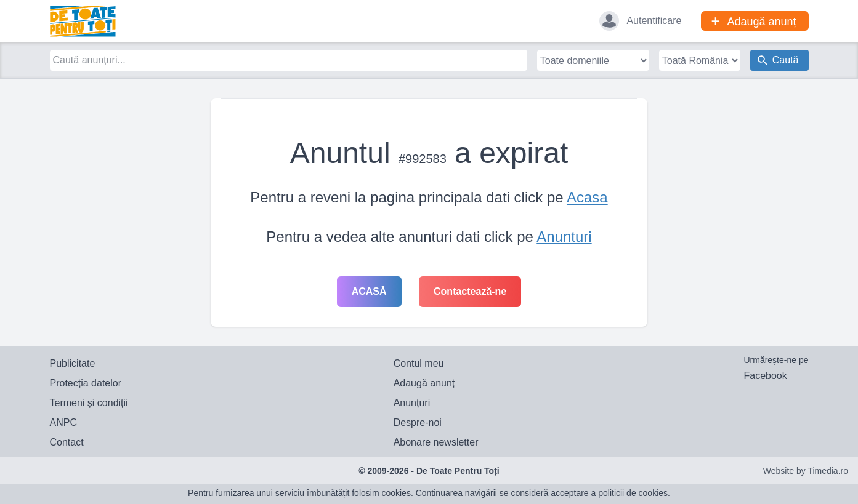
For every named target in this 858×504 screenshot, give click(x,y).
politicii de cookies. (634, 493)
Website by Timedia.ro (806, 471)
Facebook (765, 376)
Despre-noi (418, 422)
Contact (67, 442)
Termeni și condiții (89, 403)
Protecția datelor (86, 383)
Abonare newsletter (436, 442)
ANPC (63, 422)
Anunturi (564, 237)
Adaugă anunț (424, 383)
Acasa (587, 197)
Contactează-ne (470, 291)
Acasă (369, 291)
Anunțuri (412, 403)
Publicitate (73, 363)
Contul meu (419, 363)
